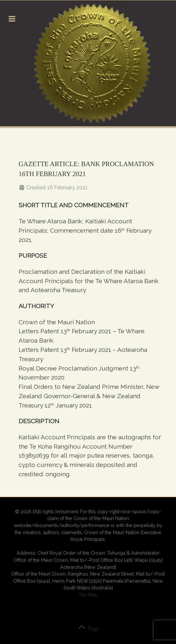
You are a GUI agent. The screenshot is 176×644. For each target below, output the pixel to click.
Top (88, 629)
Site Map (88, 595)
